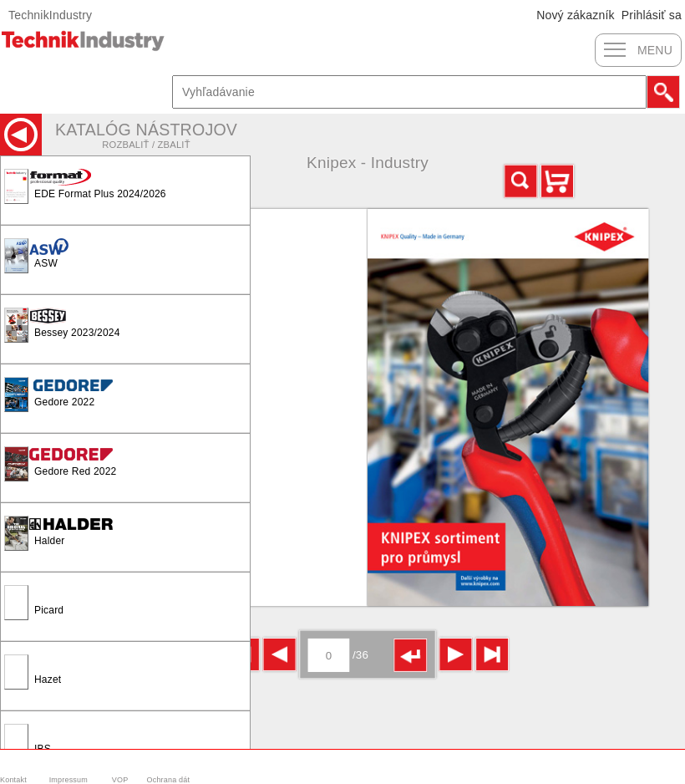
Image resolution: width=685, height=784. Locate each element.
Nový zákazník (576, 15)
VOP (120, 780)
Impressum (68, 780)
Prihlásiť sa (652, 15)
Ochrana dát (169, 780)
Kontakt (13, 780)
